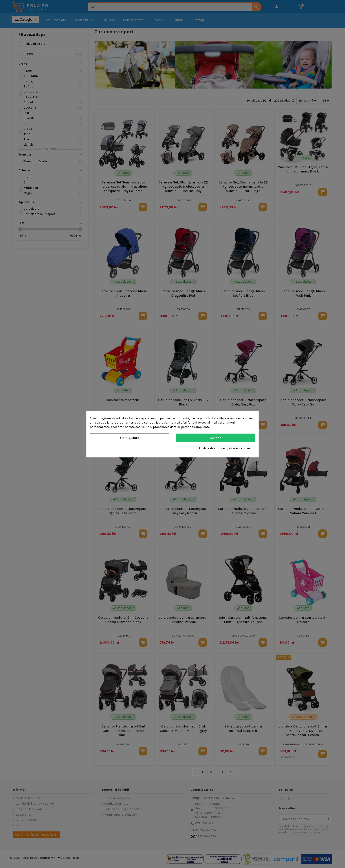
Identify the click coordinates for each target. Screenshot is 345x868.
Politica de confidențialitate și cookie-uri (227, 448)
